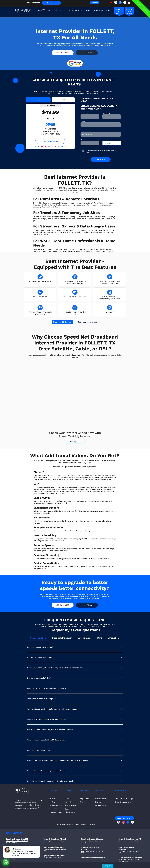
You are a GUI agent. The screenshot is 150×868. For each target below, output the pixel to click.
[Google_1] (116, 2)
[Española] (95, 3)
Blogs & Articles (85, 799)
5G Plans (52, 802)
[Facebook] (120, 2)
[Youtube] (111, 2)
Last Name (106, 113)
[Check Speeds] (75, 441)
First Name (85, 113)
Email (83, 121)
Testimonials (69, 802)
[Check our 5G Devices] (62, 322)
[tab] (38, 100)
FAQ (81, 802)
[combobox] (101, 134)
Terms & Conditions (71, 805)
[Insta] (123, 822)
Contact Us (72, 812)
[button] (129, 2)
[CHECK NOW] (101, 159)
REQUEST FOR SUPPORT (119, 11)
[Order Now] (51, 3)
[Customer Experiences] (87, 322)
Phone (83, 140)
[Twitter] (125, 2)
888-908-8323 (33, 2)
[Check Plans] (87, 53)
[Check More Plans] (50, 141)
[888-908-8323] (63, 53)
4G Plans (52, 799)
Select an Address (86, 131)
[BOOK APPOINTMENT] (124, 818)
